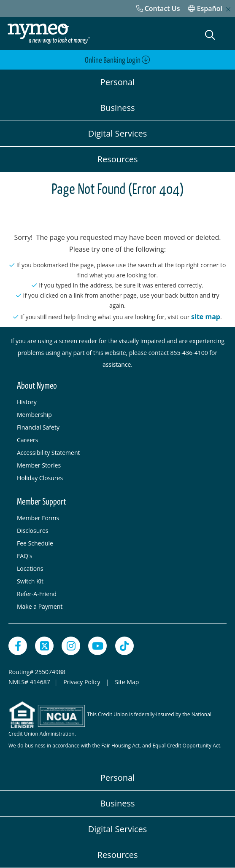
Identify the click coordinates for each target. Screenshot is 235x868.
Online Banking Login (117, 60)
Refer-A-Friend (37, 594)
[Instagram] (71, 646)
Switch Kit (30, 581)
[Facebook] (18, 646)
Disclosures (33, 531)
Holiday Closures (40, 478)
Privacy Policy (82, 682)
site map (206, 317)
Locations (30, 568)
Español (205, 8)
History (27, 402)
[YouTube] (97, 646)
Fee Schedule (35, 543)
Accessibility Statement (49, 453)
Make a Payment (40, 606)
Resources (118, 159)
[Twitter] (44, 646)
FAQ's (25, 556)
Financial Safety (38, 427)
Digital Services (118, 133)
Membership (34, 415)
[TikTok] (124, 646)
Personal (117, 82)
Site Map (127, 682)
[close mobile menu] (228, 9)
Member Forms (38, 518)
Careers (27, 440)
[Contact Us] (158, 8)
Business (117, 108)
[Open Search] (210, 35)
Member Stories (39, 465)
